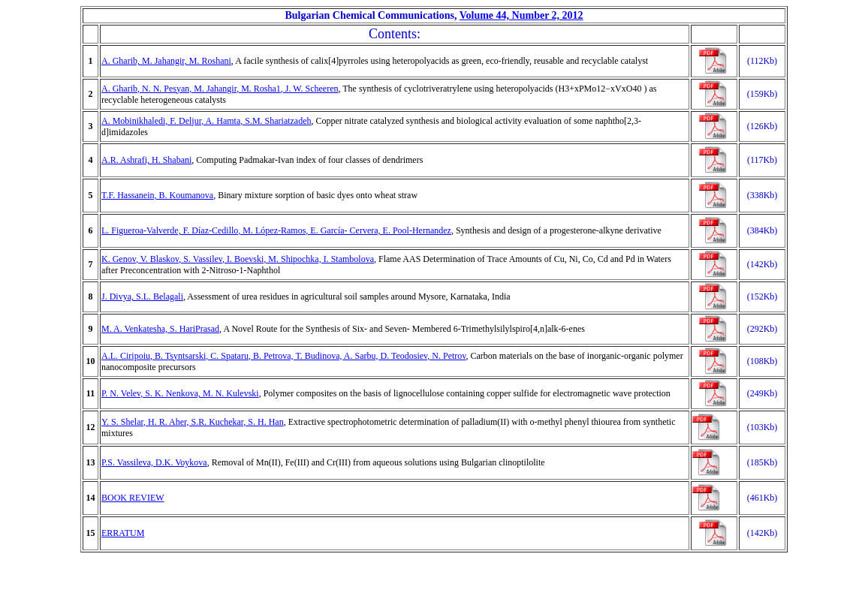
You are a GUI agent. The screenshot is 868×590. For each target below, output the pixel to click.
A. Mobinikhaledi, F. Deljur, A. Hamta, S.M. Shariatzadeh (206, 121)
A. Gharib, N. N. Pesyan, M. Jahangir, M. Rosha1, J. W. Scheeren (220, 89)
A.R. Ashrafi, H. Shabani (146, 160)
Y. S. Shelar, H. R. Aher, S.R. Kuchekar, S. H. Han (193, 422)
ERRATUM (123, 533)
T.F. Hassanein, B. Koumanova (157, 195)
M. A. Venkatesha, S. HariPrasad (160, 329)
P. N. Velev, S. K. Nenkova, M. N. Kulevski (180, 393)
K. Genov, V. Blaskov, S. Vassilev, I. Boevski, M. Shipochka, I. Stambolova (238, 259)
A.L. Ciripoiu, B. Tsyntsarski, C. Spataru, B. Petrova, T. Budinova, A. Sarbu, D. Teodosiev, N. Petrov (284, 356)
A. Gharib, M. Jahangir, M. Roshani (166, 61)
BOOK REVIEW (133, 498)
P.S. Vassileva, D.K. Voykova (154, 462)
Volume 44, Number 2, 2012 (521, 15)
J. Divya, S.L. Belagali (142, 297)
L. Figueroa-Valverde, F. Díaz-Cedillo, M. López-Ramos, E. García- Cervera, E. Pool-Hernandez (276, 230)
